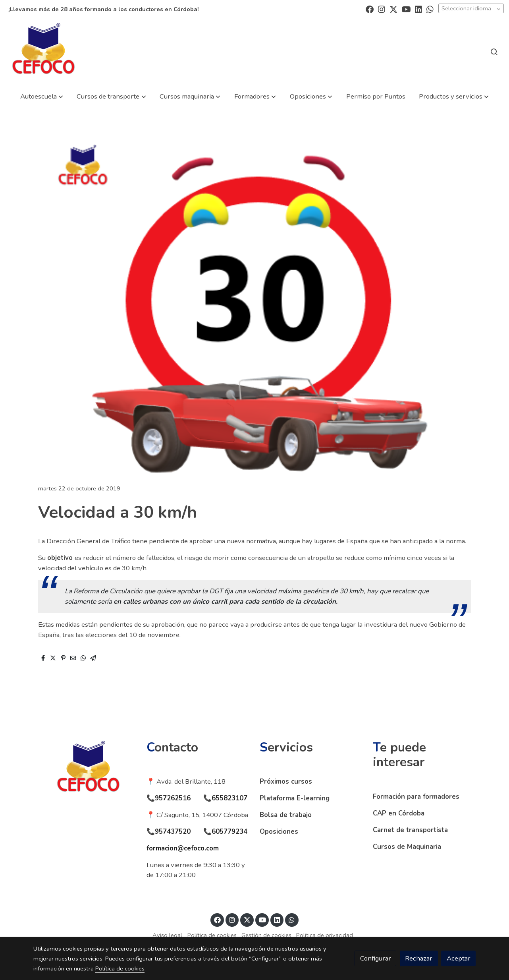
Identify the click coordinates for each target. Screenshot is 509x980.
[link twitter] (393, 9)
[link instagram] (382, 9)
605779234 (229, 832)
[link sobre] (85, 769)
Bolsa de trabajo (286, 815)
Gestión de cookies (266, 935)
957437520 (173, 832)
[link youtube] (406, 9)
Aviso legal (167, 935)
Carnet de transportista (410, 830)
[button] (42, 96)
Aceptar (459, 958)
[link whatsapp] (430, 9)
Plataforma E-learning (295, 798)
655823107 (229, 798)
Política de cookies (212, 935)
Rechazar (419, 958)
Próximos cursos (286, 781)
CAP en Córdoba (399, 813)
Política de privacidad (325, 935)
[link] (43, 51)
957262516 (173, 798)
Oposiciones (279, 832)
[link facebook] (370, 9)
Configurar (376, 958)
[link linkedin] (418, 9)
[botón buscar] (494, 52)
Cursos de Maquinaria (407, 847)
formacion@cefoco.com (183, 848)
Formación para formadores (416, 797)
